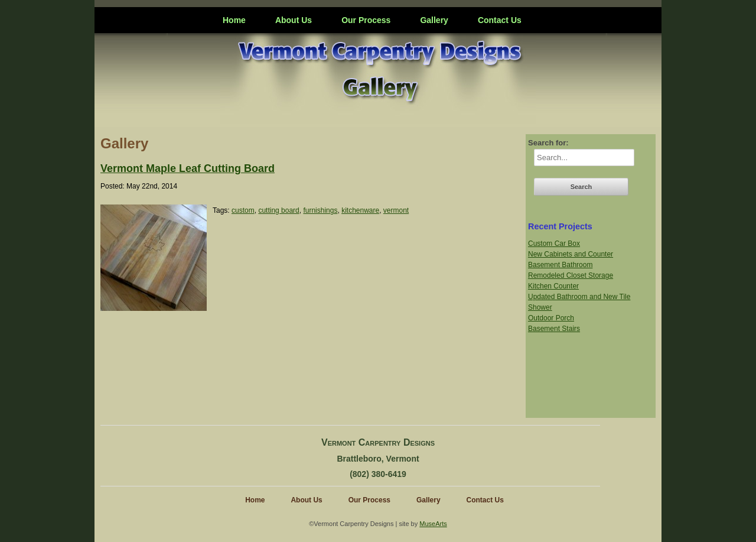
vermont (396, 210)
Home (234, 20)
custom (243, 210)
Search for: (548, 143)
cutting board (278, 210)
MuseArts (433, 524)
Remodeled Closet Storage (571, 275)
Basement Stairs (554, 329)
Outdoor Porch (551, 318)
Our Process (366, 20)
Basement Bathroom (560, 265)
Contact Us (500, 20)
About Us (294, 20)
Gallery (434, 20)
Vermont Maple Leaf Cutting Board (188, 168)
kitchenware (360, 210)
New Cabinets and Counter (571, 254)
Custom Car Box (554, 244)
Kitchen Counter (553, 286)
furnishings (320, 210)
